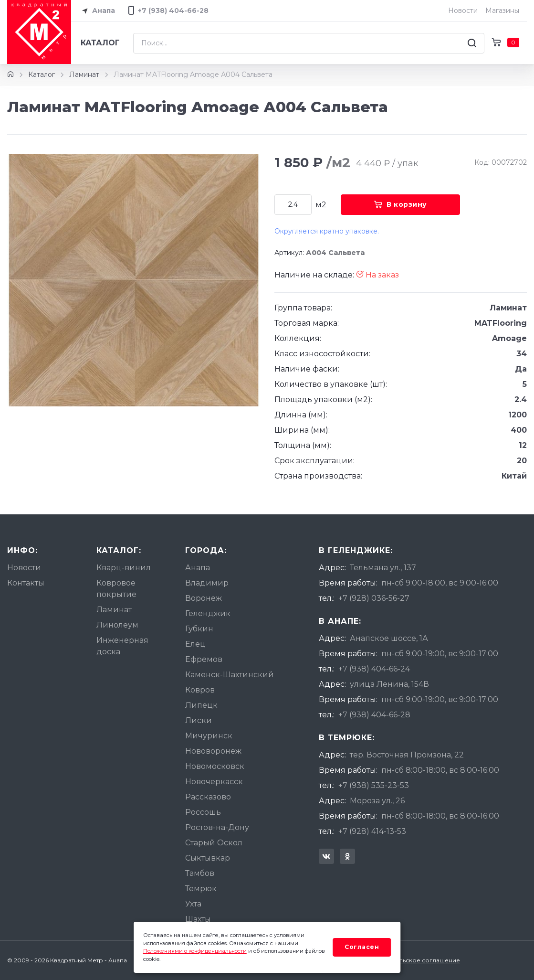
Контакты (26, 583)
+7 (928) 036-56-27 (374, 598)
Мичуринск (209, 736)
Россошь (203, 812)
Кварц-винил (124, 568)
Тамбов (200, 873)
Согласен (362, 947)
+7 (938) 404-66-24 (374, 669)
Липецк (201, 705)
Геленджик (208, 613)
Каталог (100, 43)
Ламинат (84, 75)
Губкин (199, 629)
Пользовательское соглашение (412, 960)
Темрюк (201, 889)
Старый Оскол (214, 843)
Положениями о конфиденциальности (195, 951)
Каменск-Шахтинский (230, 675)
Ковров (200, 690)
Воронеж (204, 598)
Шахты (198, 919)
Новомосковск (215, 766)
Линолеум (117, 625)
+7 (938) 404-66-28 (374, 715)
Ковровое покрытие (116, 589)
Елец (195, 644)
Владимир (207, 583)
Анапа (97, 11)
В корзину (401, 204)
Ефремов (204, 659)
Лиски (199, 720)
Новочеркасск (214, 782)
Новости (463, 11)
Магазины (502, 11)
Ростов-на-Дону (217, 827)
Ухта (193, 904)
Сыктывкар (208, 858)
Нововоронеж (213, 751)
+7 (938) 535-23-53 (374, 785)
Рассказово (208, 797)
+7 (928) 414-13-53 (372, 831)
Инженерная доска (122, 646)
